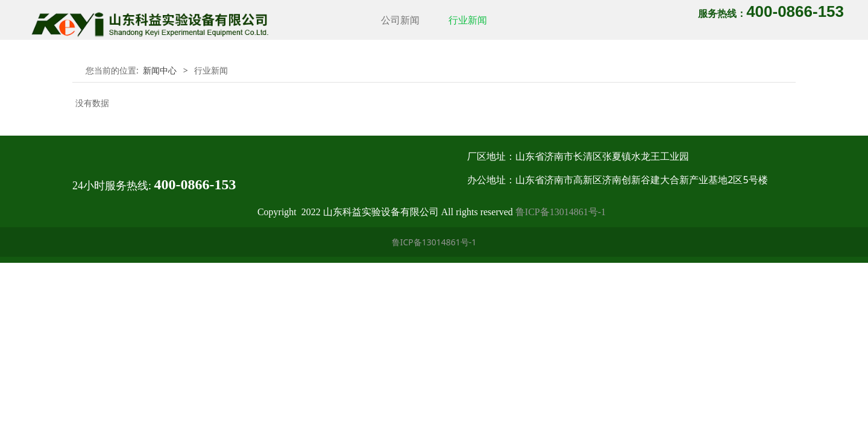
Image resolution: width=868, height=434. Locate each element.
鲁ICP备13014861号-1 (561, 212)
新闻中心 (160, 70)
